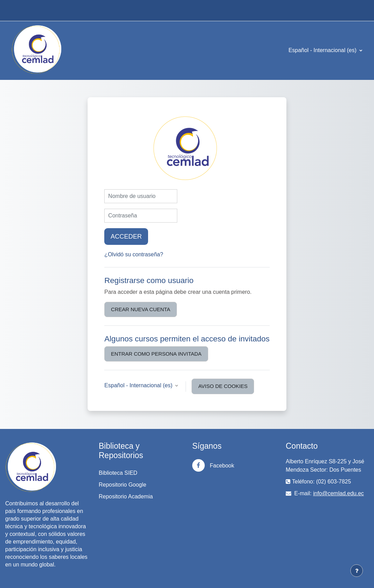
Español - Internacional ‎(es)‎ (323, 50)
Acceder (126, 236)
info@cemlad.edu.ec (339, 493)
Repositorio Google (123, 485)
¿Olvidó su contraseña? (134, 254)
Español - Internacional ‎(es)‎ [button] (139, 385)
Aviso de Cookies (223, 386)
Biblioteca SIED (118, 473)
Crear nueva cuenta (140, 309)
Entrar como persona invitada (156, 354)
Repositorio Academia (126, 496)
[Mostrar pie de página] (357, 571)
